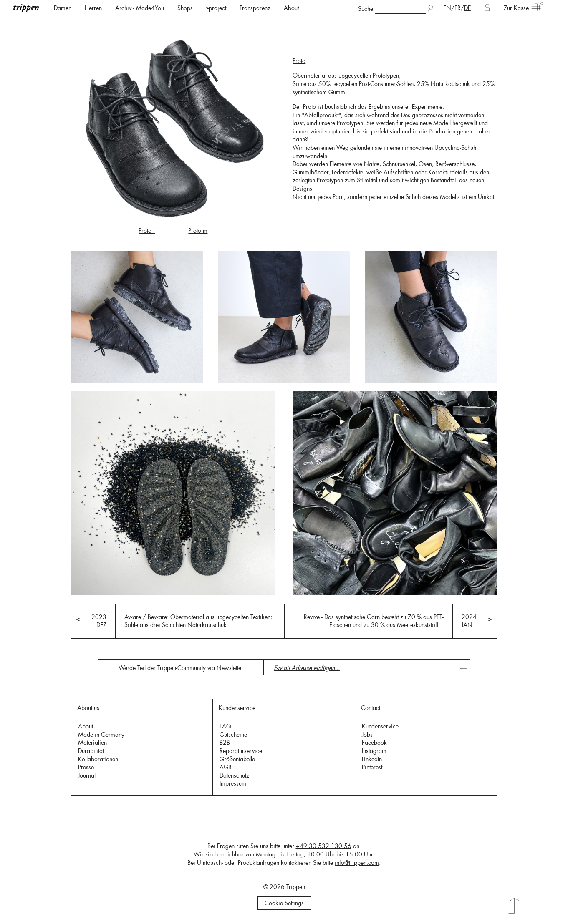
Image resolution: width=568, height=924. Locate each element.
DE (467, 8)
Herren (93, 8)
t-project (216, 8)
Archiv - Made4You (140, 8)
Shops (185, 8)
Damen (63, 8)
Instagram (374, 751)
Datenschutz (234, 775)
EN (447, 8)
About (291, 8)
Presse (86, 767)
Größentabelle (237, 759)
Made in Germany (101, 735)
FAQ (225, 726)
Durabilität (91, 751)
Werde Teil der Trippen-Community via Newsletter (181, 668)
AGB (226, 767)
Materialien (92, 743)
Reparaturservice (241, 751)
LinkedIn (372, 759)
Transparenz (255, 8)
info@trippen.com (357, 863)
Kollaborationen (98, 759)
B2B (225, 743)
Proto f (147, 231)
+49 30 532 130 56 (324, 846)
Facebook (374, 743)
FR (458, 8)
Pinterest (372, 767)
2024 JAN (469, 621)
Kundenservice (380, 726)
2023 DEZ (99, 621)
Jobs (367, 735)
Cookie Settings (284, 903)
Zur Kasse (520, 8)
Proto (299, 61)
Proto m (198, 231)
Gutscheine (233, 735)
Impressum (233, 783)
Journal (87, 775)
